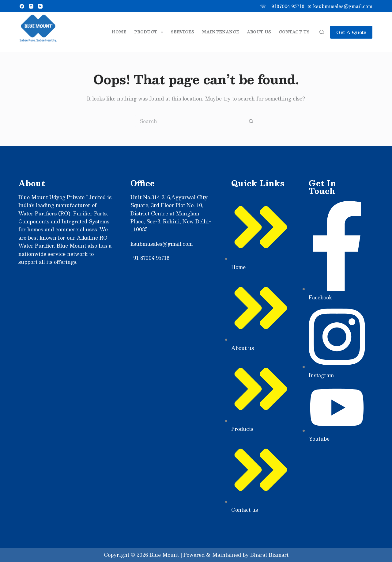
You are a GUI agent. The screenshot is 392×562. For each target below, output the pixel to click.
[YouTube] (40, 6)
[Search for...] (190, 121)
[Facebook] (22, 6)
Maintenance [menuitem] (221, 32)
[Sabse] (38, 32)
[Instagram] (31, 6)
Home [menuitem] (119, 32)
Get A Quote (351, 32)
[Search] (322, 32)
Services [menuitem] (183, 32)
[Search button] (251, 121)
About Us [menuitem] (259, 32)
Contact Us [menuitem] (294, 32)
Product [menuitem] (150, 32)
